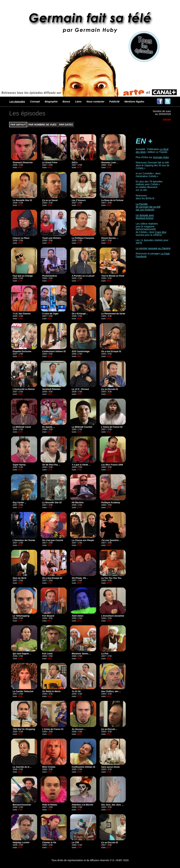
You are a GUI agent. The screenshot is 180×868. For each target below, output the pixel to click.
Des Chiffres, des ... (111, 691)
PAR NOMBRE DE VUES (42, 125)
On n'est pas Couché (53, 540)
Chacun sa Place (21, 238)
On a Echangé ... (80, 314)
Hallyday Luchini (21, 843)
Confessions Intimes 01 (83, 767)
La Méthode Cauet (22, 427)
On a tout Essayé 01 (111, 351)
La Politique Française (83, 238)
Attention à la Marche (82, 805)
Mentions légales (134, 102)
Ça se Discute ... (109, 729)
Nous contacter (95, 102)
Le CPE (75, 843)
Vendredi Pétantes (51, 389)
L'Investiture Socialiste (113, 616)
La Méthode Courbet (82, 427)
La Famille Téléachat (23, 691)
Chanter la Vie (49, 843)
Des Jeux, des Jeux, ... (112, 805)
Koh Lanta (47, 654)
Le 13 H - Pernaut (80, 389)
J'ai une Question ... (111, 540)
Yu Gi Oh (76, 691)
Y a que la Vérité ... (81, 465)
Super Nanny (19, 465)
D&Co (75, 163)
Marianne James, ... (81, 654)
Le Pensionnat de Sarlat (113, 314)
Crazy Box (161, 232)
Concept (35, 102)
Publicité (114, 102)
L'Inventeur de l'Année (24, 540)
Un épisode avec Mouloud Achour (145, 217)
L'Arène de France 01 (53, 729)
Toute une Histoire (51, 238)
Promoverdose (50, 276)
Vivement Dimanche (23, 163)
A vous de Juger (50, 314)
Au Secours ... (79, 729)
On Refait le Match (51, 691)
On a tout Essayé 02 (52, 578)
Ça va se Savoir (50, 200)
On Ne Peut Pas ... (51, 465)
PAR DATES (66, 125)
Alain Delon (78, 616)
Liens (78, 102)
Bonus (66, 102)
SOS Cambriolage (81, 351)
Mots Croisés (49, 767)
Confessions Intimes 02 (54, 351)
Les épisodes (17, 102)
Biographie (51, 102)
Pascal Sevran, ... (110, 238)
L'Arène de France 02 (112, 427)
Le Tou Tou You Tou (111, 578)
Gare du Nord (19, 578)
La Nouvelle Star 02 (52, 503)
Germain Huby (161, 157)
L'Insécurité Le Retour (24, 389)
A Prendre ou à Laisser (83, 276)
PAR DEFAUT (18, 125)
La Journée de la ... (22, 767)
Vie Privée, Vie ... (80, 578)
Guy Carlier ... (20, 503)
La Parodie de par (148, 207)
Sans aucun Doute (110, 767)
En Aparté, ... (49, 427)
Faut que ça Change (23, 276)
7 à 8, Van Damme (22, 314)
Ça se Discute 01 (110, 389)
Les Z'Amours (79, 200)
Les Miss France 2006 (112, 465)
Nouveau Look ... (110, 163)
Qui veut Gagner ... (22, 654)
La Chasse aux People (83, 540)
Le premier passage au (153, 248)
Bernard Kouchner (22, 805)
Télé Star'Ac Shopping (24, 729)
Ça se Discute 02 (110, 843)
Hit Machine (78, 503)
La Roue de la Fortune (112, 200)
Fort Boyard (48, 616)
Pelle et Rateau (50, 805)
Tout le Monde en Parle (113, 276)
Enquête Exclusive (22, 351)
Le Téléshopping (21, 616)
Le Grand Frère (50, 163)
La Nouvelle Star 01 (22, 200)
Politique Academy (111, 503)
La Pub (105, 654)
